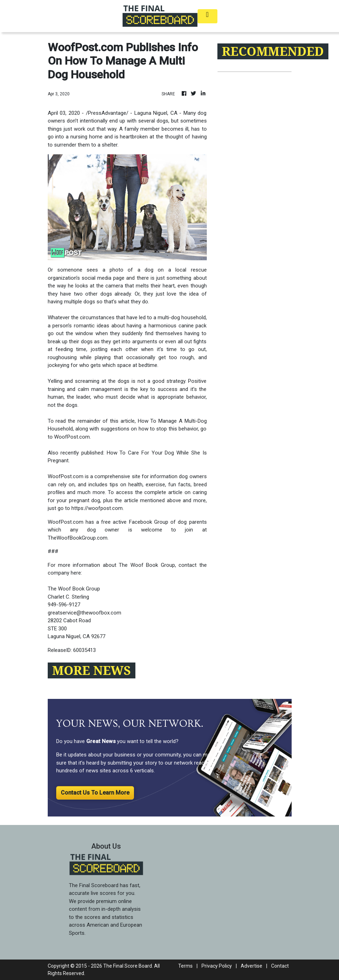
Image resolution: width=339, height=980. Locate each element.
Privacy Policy (217, 966)
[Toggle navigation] (208, 16)
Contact (280, 966)
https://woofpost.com (97, 508)
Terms (185, 966)
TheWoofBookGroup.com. (78, 538)
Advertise (252, 966)
